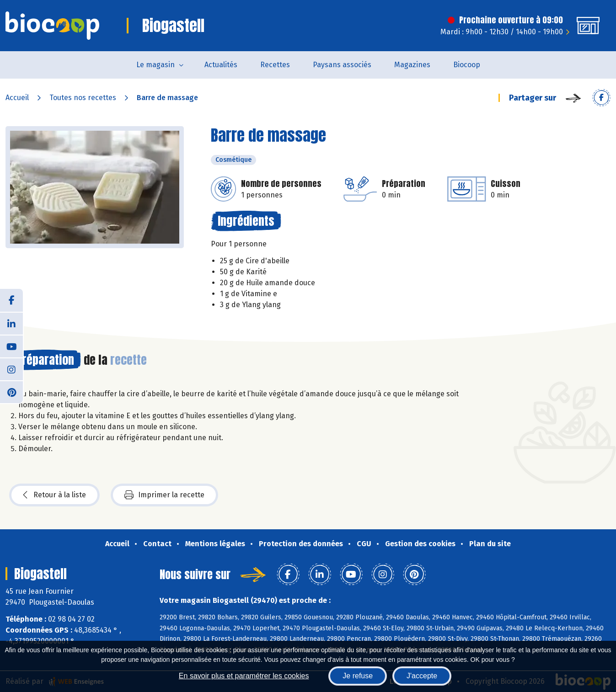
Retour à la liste (54, 495)
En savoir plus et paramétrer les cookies (244, 676)
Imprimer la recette (164, 495)
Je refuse (358, 676)
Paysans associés (342, 65)
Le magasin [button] (155, 65)
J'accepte (422, 676)
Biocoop (467, 65)
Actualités (221, 65)
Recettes (275, 65)
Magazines (412, 65)
